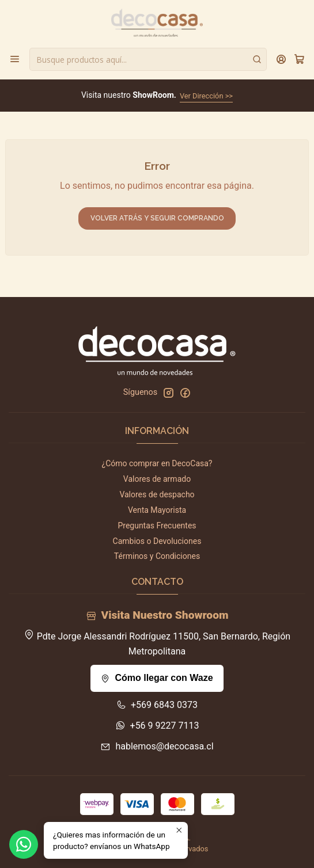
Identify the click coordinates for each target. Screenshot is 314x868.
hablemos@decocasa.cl (157, 746)
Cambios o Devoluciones (157, 541)
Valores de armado (157, 479)
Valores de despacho (157, 494)
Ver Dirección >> (206, 96)
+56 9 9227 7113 (157, 726)
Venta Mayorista (157, 510)
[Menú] (15, 59)
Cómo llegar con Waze (157, 678)
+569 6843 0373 (157, 705)
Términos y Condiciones (157, 556)
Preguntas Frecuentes (157, 526)
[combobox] (148, 59)
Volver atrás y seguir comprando (157, 218)
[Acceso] (281, 59)
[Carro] (299, 59)
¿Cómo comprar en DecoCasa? (157, 463)
